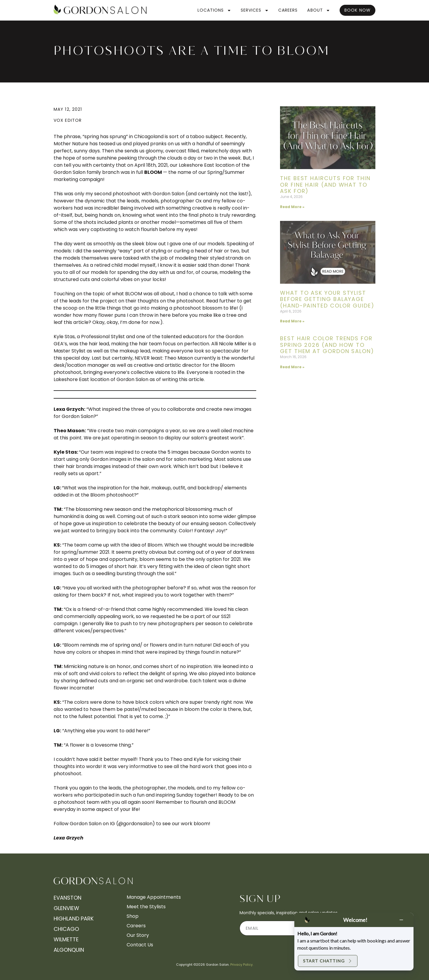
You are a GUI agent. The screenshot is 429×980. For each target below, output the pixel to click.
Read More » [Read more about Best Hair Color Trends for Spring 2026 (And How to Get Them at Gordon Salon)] (292, 367)
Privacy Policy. (242, 965)
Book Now (357, 10)
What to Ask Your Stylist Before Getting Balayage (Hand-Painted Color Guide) (327, 299)
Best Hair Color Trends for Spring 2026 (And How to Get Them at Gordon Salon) (327, 345)
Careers (288, 10)
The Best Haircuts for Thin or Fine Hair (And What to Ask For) (325, 185)
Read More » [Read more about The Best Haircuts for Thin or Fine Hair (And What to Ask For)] (292, 207)
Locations (214, 10)
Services (255, 10)
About (319, 10)
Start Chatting (328, 961)
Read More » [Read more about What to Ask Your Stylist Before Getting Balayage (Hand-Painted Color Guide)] (292, 321)
